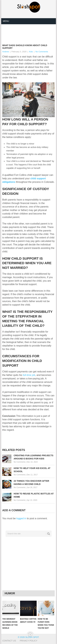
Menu (6, 21)
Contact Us (9, 641)
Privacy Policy (28, 641)
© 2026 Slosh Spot (28, 637)
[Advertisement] (30, 32)
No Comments (42, 52)
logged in (21, 518)
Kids (31, 52)
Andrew (6, 52)
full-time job (29, 375)
